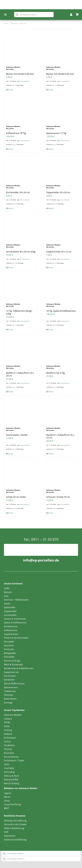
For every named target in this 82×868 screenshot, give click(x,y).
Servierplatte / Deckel (17, 435)
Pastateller (9, 657)
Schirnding (9, 772)
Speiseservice (11, 687)
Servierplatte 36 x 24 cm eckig (21, 252)
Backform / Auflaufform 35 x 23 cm (60, 436)
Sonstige (8, 703)
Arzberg (8, 730)
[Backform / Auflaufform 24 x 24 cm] (21, 349)
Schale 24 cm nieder (16, 497)
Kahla (7, 726)
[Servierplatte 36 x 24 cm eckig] (21, 228)
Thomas (8, 749)
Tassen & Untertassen (15, 619)
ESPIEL (7, 722)
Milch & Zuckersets (13, 664)
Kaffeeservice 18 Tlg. (16, 133)
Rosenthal (9, 753)
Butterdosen (10, 699)
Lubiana (8, 719)
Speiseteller (10, 607)
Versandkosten (25, 81)
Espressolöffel (11, 780)
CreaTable (9, 768)
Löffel (7, 588)
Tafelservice (10, 691)
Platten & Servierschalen (16, 638)
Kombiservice (11, 626)
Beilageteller (10, 653)
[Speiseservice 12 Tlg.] (61, 109)
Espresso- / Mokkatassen (16, 600)
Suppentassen (11, 634)
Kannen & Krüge (12, 661)
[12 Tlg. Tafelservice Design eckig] (21, 287)
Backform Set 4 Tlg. (56, 373)
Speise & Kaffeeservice (15, 623)
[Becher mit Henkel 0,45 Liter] (61, 50)
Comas (7, 741)
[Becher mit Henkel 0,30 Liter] (21, 50)
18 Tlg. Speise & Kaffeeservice (61, 311)
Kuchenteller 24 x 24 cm (18, 192)
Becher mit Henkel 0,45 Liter (60, 74)
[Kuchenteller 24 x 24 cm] (21, 169)
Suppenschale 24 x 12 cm (59, 252)
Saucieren (9, 645)
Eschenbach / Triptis (14, 760)
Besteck (8, 592)
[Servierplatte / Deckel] (21, 411)
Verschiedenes (11, 757)
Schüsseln (9, 649)
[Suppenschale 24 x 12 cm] (61, 228)
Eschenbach (10, 738)
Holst (7, 764)
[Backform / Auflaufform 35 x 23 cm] (61, 411)
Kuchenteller (10, 615)
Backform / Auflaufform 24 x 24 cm (20, 374)
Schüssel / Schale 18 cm (58, 497)
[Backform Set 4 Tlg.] (61, 349)
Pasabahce (9, 745)
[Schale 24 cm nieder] (21, 473)
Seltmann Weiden (13, 715)
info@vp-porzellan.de (41, 560)
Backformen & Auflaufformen (19, 668)
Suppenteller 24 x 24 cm (58, 192)
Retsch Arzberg (12, 783)
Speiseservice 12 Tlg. (56, 133)
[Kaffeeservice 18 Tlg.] (21, 109)
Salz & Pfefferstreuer (14, 684)
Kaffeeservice (11, 630)
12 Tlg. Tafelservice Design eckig (19, 312)
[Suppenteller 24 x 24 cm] (61, 169)
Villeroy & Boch (12, 776)
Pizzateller (9, 642)
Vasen (7, 604)
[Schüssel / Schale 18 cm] (61, 473)
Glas (6, 596)
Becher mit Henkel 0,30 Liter (20, 74)
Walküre (8, 734)
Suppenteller (10, 611)
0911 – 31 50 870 (45, 539)
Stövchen (9, 695)
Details (11, 90)
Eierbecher (9, 680)
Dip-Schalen (10, 676)
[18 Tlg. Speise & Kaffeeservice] (61, 287)
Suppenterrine (11, 672)
